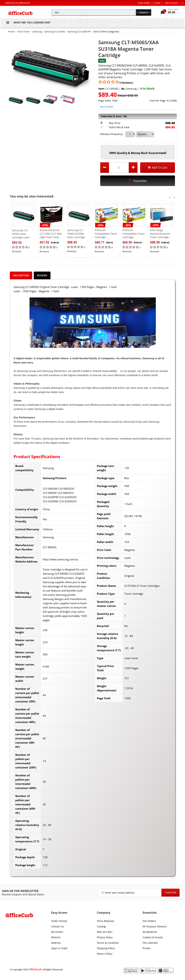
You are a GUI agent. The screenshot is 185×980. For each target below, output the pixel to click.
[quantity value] (119, 168)
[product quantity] (119, 168)
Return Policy (105, 954)
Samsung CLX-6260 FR (79, 32)
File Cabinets (150, 943)
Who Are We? (105, 932)
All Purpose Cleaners (155, 926)
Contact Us (58, 926)
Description (21, 275)
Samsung (37, 32)
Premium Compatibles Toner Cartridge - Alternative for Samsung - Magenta (106, 239)
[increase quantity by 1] (133, 168)
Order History (59, 921)
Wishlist (56, 937)
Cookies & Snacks (153, 937)
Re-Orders (57, 932)
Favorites (138, 181)
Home (11, 32)
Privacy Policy (105, 937)
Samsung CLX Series (55, 32)
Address (56, 943)
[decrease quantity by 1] (105, 168)
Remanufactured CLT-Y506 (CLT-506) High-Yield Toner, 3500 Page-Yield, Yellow (51, 237)
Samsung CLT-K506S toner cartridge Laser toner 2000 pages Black (22, 237)
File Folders (149, 921)
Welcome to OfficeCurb (18, 3)
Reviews (42, 275)
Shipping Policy (106, 948)
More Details (107, 107)
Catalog (101, 926)
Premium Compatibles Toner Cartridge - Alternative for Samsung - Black (134, 237)
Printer (147, 948)
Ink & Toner (23, 32)
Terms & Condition (108, 943)
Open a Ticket (59, 948)
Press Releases (106, 921)
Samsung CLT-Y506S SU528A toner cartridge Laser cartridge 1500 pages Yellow (78, 237)
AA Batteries (150, 932)
